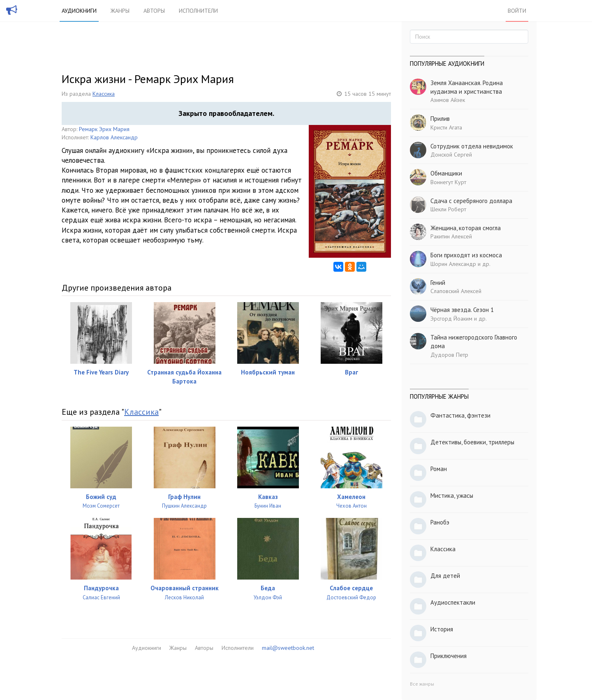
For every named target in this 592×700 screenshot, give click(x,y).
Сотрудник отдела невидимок (472, 146)
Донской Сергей (451, 155)
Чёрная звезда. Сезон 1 (462, 310)
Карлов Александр (114, 137)
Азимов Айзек (448, 100)
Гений (438, 283)
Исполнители (198, 11)
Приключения (449, 656)
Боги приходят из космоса (466, 255)
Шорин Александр (453, 264)
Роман (439, 469)
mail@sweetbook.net (288, 648)
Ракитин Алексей (451, 236)
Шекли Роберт (448, 209)
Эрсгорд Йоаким (451, 319)
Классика (104, 94)
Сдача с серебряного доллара (471, 201)
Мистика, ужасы (452, 496)
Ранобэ (440, 522)
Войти (517, 11)
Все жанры (422, 684)
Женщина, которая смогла (466, 228)
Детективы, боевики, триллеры (472, 442)
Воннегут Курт (448, 182)
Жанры (120, 11)
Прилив (440, 119)
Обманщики (446, 173)
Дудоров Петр (449, 355)
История (442, 629)
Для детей (445, 576)
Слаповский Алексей (456, 291)
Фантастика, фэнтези (460, 415)
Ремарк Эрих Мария (104, 129)
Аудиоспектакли (453, 602)
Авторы (154, 11)
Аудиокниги (79, 11)
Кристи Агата (446, 127)
